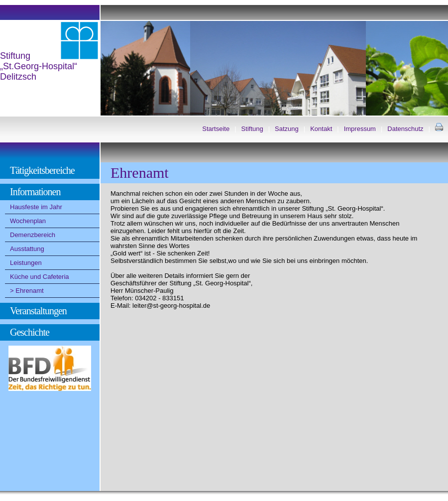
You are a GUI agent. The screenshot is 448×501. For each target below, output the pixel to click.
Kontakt (321, 129)
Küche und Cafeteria (40, 277)
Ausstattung (27, 249)
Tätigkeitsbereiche (42, 170)
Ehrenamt (29, 291)
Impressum (360, 129)
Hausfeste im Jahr (36, 207)
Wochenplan (28, 221)
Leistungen (26, 263)
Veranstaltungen (38, 311)
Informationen (35, 192)
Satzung (287, 129)
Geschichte (30, 332)
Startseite (216, 129)
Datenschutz (405, 129)
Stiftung (252, 129)
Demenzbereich (33, 235)
